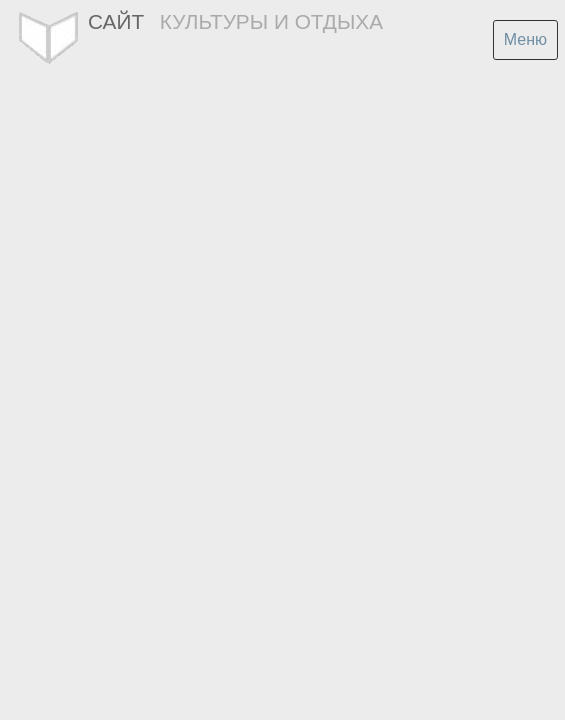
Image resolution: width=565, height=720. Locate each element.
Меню (525, 39)
